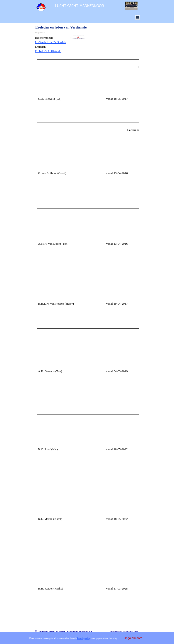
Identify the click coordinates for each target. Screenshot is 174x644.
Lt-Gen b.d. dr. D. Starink (50, 42)
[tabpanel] (52, 45)
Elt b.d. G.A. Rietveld (48, 51)
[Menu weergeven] (138, 17)
